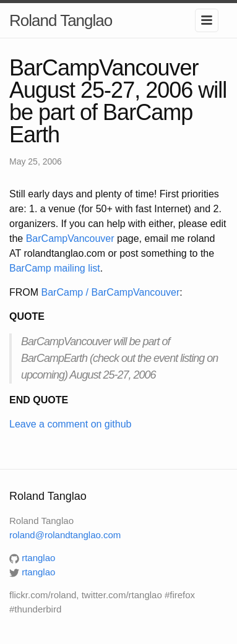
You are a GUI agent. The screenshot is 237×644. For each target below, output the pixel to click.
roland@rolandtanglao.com (65, 535)
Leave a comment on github (70, 424)
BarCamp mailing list (55, 268)
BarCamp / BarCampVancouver (111, 292)
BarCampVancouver (70, 238)
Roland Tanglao (61, 20)
